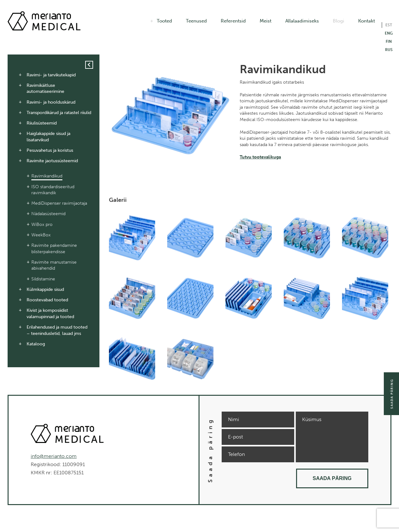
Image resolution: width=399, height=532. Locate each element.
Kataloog (36, 344)
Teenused (196, 21)
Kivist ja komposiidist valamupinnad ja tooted (50, 314)
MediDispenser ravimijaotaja (59, 203)
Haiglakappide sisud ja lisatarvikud (48, 137)
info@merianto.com (54, 456)
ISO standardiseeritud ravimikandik (53, 190)
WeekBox (41, 235)
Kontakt (367, 21)
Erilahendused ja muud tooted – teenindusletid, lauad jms (57, 330)
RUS (389, 50)
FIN (389, 42)
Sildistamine (43, 279)
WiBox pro (42, 224)
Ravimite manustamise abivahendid (54, 265)
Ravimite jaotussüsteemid (52, 161)
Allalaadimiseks (302, 21)
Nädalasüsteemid (48, 214)
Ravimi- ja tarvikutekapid (51, 75)
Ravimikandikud (47, 176)
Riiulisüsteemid (42, 123)
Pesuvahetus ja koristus (50, 150)
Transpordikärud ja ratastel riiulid (59, 113)
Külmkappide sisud (45, 289)
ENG (389, 33)
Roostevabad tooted (47, 300)
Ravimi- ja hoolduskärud (51, 102)
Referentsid (233, 21)
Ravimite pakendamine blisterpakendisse (54, 249)
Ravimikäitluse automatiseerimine (45, 89)
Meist (266, 21)
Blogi (339, 21)
